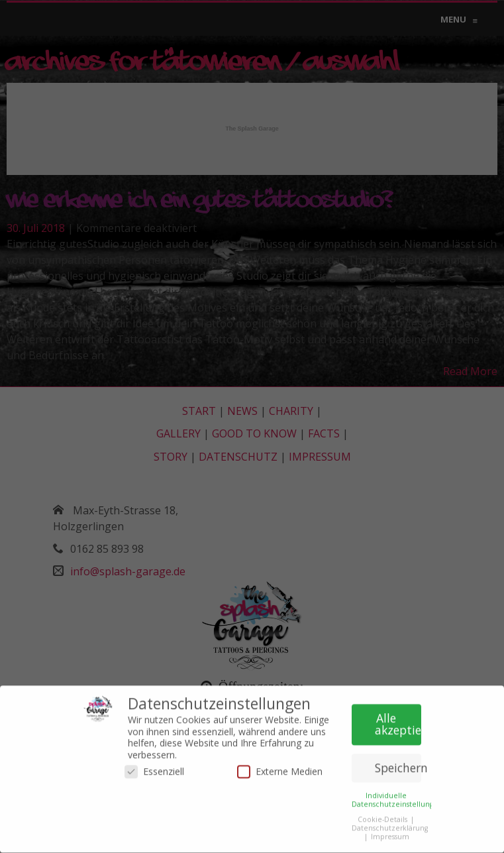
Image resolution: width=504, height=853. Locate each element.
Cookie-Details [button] (383, 817)
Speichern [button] (398, 765)
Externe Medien (280, 768)
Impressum (390, 834)
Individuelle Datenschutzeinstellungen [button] (397, 796)
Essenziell (154, 768)
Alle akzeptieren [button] (398, 721)
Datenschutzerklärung (390, 825)
